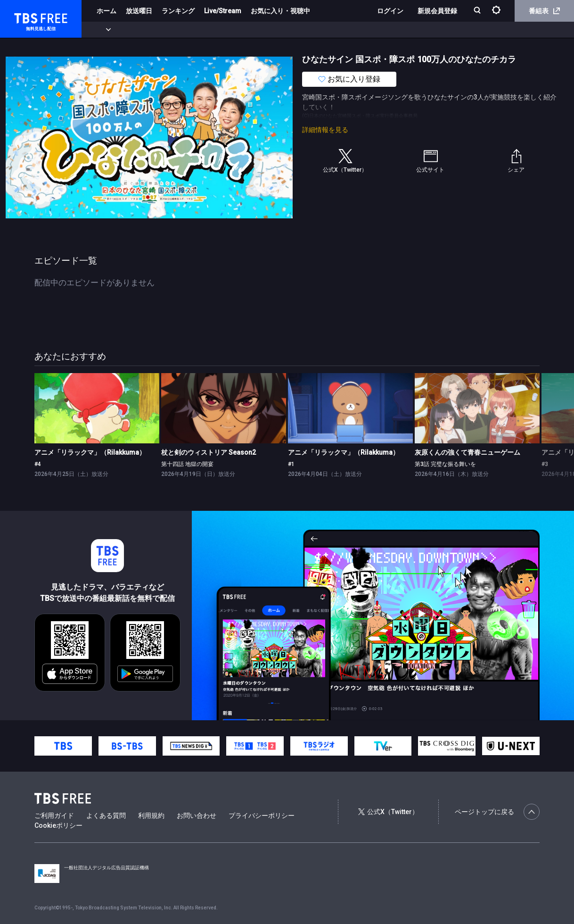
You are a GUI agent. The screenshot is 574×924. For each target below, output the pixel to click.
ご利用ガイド (54, 816)
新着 (102, 30)
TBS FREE (25, 17)
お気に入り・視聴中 (280, 11)
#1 (291, 464)
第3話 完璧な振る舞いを (445, 464)
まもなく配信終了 (145, 30)
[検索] (478, 11)
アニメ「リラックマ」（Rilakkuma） (90, 452)
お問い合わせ (197, 816)
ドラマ (190, 30)
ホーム (107, 11)
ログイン (390, 11)
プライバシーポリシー (262, 816)
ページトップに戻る (497, 812)
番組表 (544, 11)
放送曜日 (139, 11)
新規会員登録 (437, 11)
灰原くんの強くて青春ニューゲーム (467, 452)
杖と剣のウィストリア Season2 (209, 452)
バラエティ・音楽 (235, 30)
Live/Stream (223, 11)
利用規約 (151, 816)
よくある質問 (106, 816)
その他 (374, 30)
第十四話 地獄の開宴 (187, 464)
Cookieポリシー (58, 825)
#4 (38, 464)
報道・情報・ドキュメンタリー (312, 30)
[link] (97, 408)
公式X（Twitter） (388, 812)
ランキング (178, 11)
